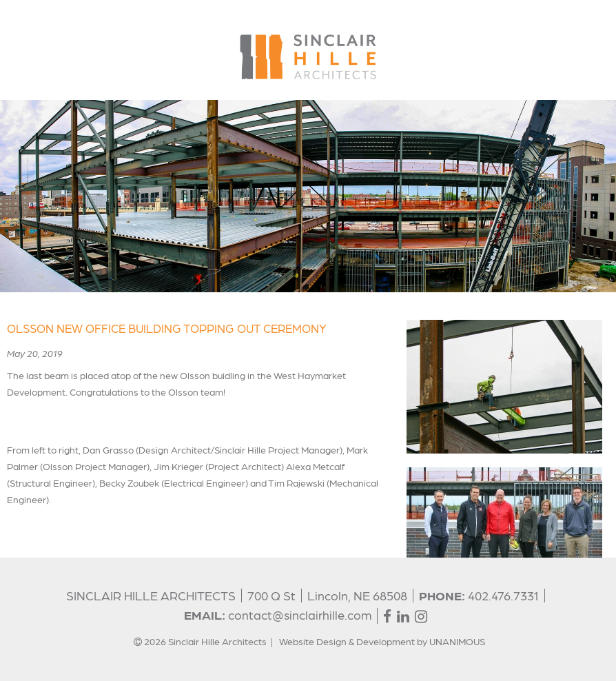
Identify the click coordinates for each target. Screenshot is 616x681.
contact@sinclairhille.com (300, 614)
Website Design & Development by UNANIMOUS (382, 641)
